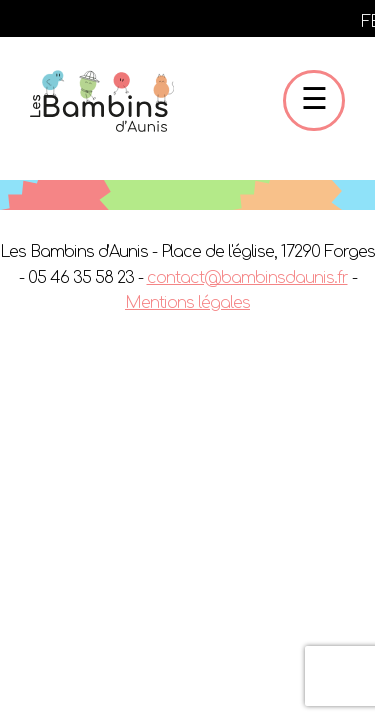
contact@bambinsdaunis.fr (247, 278)
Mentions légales (187, 303)
